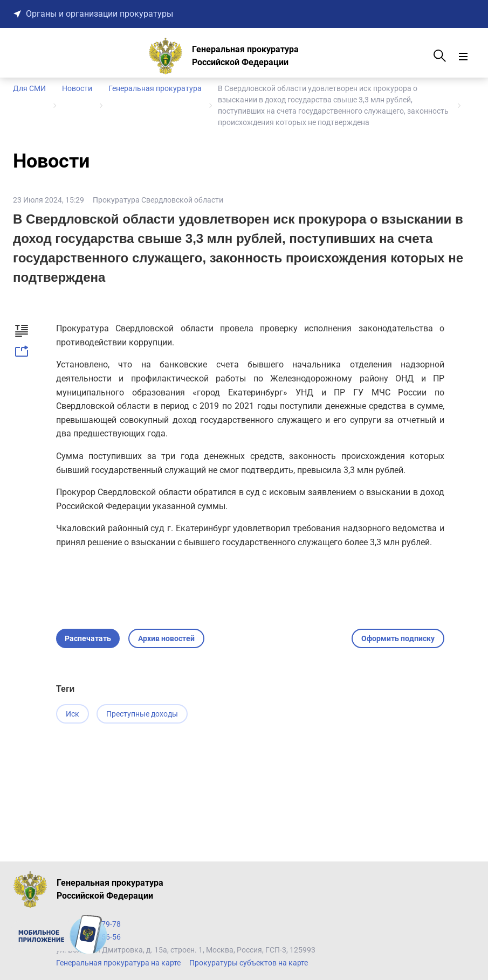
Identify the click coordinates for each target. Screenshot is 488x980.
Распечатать (88, 638)
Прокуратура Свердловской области (158, 200)
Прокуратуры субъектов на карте (249, 963)
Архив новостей (166, 638)
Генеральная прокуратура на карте (118, 963)
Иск (73, 714)
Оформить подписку (398, 638)
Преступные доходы (143, 714)
